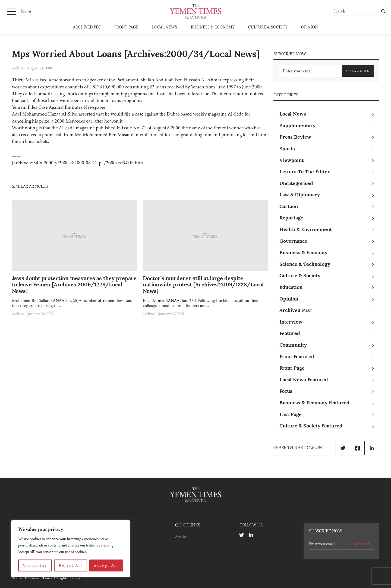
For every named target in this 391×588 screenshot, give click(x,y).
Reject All (71, 565)
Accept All (106, 565)
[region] (71, 549)
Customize (35, 565)
